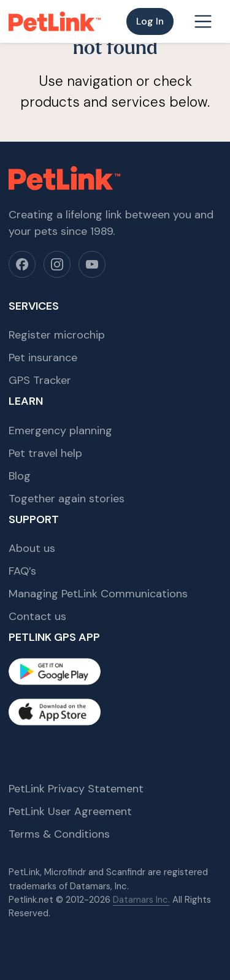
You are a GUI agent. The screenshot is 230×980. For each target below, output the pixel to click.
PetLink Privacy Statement (76, 789)
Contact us (37, 616)
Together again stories (67, 499)
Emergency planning (60, 431)
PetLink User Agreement (70, 811)
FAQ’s (22, 571)
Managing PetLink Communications (98, 594)
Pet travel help (45, 453)
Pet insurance (43, 358)
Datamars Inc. (141, 900)
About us (32, 548)
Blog (20, 476)
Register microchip (57, 335)
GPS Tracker (40, 380)
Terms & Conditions (59, 834)
